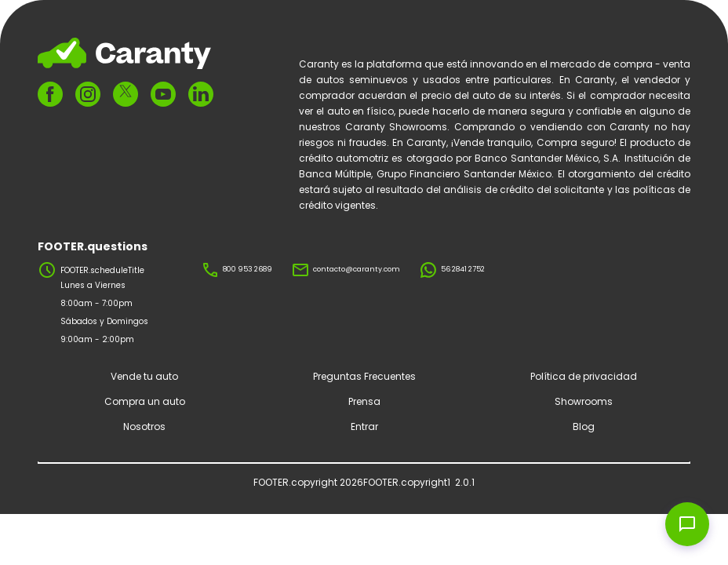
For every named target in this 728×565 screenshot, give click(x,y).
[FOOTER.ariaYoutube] (163, 94)
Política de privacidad (584, 376)
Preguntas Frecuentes (364, 376)
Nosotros (144, 426)
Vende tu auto (144, 376)
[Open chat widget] (687, 524)
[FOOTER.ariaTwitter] (126, 94)
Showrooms (584, 401)
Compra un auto (145, 401)
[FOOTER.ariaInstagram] (88, 94)
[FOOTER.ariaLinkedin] (201, 94)
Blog (584, 426)
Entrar (364, 426)
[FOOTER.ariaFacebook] (50, 94)
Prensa (364, 401)
